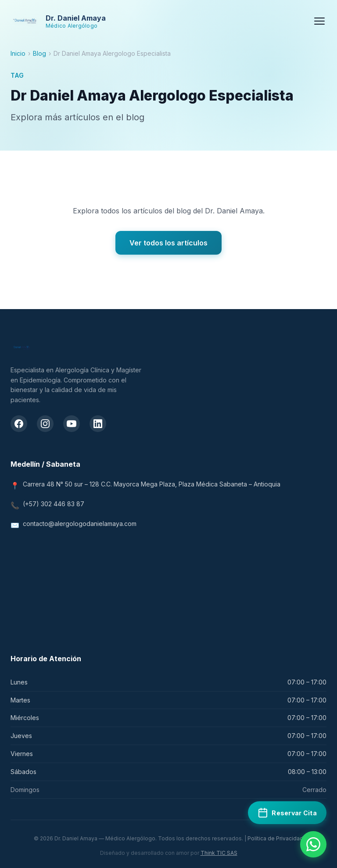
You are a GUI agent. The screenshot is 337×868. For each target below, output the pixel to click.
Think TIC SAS (219, 853)
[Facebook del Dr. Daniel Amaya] (19, 424)
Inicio (18, 53)
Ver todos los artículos (168, 243)
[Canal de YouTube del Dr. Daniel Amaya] (72, 424)
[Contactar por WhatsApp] (313, 844)
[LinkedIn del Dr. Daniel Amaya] (98, 424)
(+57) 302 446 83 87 (54, 504)
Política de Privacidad (275, 838)
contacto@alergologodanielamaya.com (80, 524)
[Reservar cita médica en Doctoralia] (287, 813)
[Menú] (319, 21)
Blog (39, 53)
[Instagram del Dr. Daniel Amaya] (45, 424)
